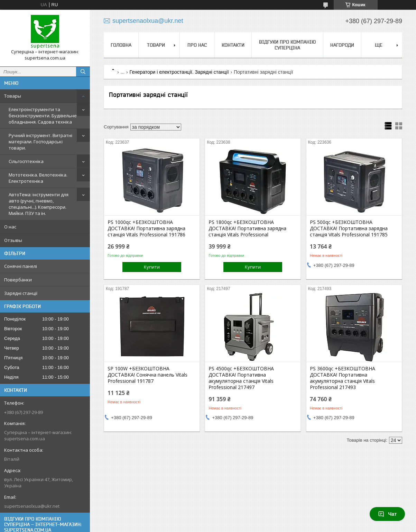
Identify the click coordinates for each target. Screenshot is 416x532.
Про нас (197, 45)
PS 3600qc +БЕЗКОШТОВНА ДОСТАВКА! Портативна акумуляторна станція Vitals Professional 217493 (343, 378)
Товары (13, 96)
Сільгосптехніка (26, 161)
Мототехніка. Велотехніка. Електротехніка (38, 178)
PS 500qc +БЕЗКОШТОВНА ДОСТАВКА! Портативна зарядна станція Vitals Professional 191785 (349, 228)
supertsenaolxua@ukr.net (32, 506)
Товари (156, 45)
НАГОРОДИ (342, 45)
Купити (152, 267)
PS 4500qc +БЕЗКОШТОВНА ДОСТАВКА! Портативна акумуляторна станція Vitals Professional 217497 (241, 378)
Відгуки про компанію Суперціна (287, 45)
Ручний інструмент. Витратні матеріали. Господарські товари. (40, 142)
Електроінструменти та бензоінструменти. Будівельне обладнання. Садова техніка (43, 116)
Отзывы (13, 240)
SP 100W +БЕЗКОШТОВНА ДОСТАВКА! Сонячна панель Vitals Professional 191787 (147, 375)
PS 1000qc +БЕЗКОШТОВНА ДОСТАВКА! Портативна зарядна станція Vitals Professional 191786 (146, 228)
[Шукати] (83, 72)
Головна (121, 45)
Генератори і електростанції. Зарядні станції (179, 72)
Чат (387, 514)
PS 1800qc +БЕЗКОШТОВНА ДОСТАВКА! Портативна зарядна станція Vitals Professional (247, 228)
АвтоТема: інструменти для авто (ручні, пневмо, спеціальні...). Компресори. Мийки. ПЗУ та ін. (39, 204)
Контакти (233, 45)
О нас (10, 227)
